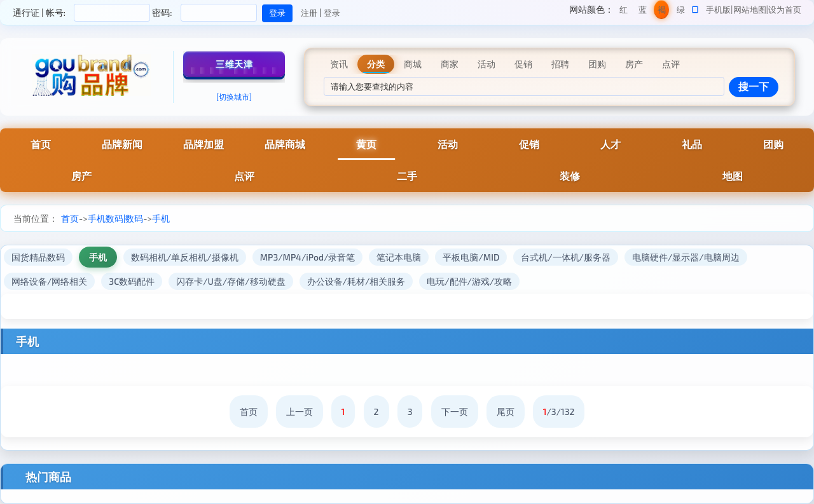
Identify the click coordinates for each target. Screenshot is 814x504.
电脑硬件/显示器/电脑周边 (686, 257)
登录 (332, 13)
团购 (773, 144)
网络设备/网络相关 (49, 281)
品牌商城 (285, 144)
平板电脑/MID (471, 257)
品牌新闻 (122, 144)
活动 (448, 144)
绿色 (681, 12)
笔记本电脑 (399, 257)
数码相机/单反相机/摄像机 (185, 257)
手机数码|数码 (115, 218)
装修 (570, 176)
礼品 (692, 144)
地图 (733, 176)
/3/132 (559, 412)
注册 (309, 13)
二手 (407, 176)
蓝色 (643, 12)
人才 (610, 144)
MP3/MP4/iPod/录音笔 (308, 257)
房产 (81, 176)
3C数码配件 (132, 281)
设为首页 (785, 10)
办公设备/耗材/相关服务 (356, 281)
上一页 (300, 412)
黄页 (366, 144)
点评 (244, 176)
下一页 (455, 412)
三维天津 (234, 64)
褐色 (662, 12)
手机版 (718, 10)
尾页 (506, 412)
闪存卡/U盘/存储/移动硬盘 (231, 281)
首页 (41, 144)
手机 (161, 218)
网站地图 (750, 10)
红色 (624, 12)
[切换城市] (234, 97)
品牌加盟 (203, 144)
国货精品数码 (38, 257)
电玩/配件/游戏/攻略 (469, 281)
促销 (529, 144)
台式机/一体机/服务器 (566, 257)
